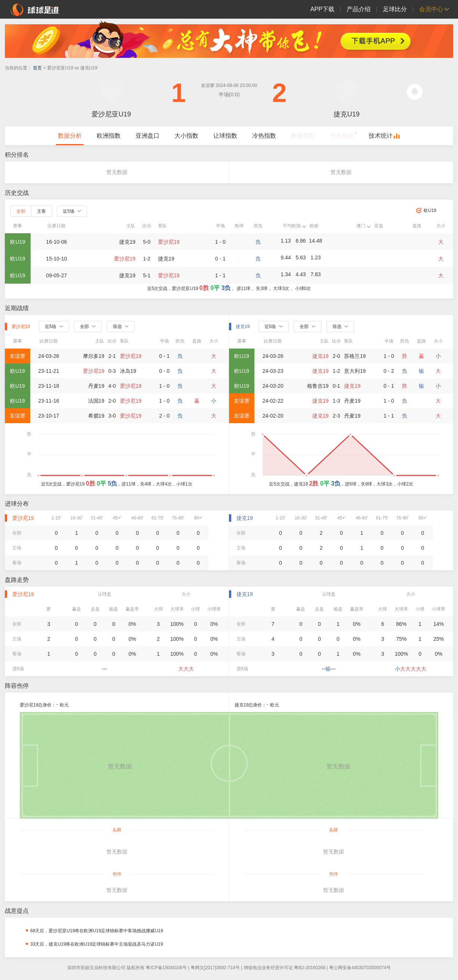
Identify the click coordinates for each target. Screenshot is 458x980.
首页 (37, 68)
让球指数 (225, 136)
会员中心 (431, 9)
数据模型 (303, 136)
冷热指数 (264, 136)
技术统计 (381, 136)
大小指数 (186, 136)
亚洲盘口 (148, 136)
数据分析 (70, 136)
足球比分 (395, 9)
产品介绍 (359, 9)
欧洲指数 (109, 136)
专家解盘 (342, 136)
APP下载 (322, 9)
